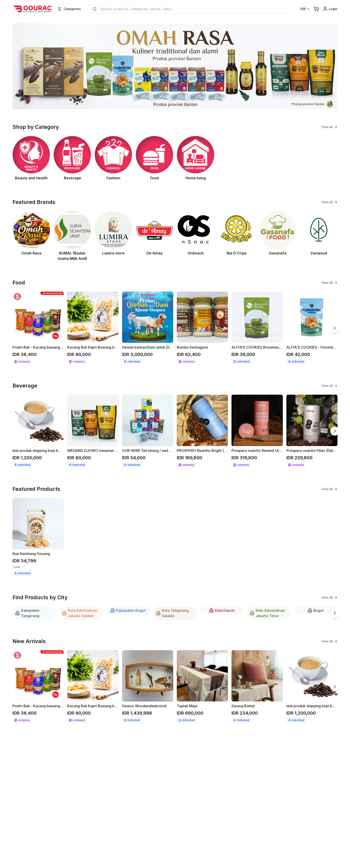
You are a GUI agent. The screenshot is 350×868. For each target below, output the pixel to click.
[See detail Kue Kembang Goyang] (38, 537)
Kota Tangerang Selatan (172, 613)
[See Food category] (154, 158)
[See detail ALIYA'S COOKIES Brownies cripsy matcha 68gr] (257, 328)
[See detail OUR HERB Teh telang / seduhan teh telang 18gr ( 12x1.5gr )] (148, 431)
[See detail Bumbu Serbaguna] (202, 328)
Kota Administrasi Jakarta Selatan (80, 613)
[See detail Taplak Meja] (202, 687)
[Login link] (330, 9)
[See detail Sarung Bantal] (257, 687)
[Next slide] (335, 328)
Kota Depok (222, 610)
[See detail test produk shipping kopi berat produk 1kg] (38, 431)
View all (329, 127)
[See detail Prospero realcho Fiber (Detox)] (312, 431)
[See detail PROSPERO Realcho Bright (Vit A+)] (202, 431)
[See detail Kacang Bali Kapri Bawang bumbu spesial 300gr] (93, 328)
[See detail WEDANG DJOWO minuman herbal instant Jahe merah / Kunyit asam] (93, 431)
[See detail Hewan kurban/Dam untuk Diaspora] (148, 328)
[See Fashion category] (113, 158)
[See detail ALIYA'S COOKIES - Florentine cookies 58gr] (312, 328)
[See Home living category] (196, 158)
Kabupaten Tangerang (27, 613)
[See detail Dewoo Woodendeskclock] (148, 687)
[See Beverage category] (72, 158)
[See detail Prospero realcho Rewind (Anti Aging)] (257, 431)
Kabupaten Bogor (128, 610)
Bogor (316, 610)
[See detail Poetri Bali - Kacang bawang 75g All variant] (38, 328)
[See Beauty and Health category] (31, 158)
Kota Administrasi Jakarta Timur (267, 613)
